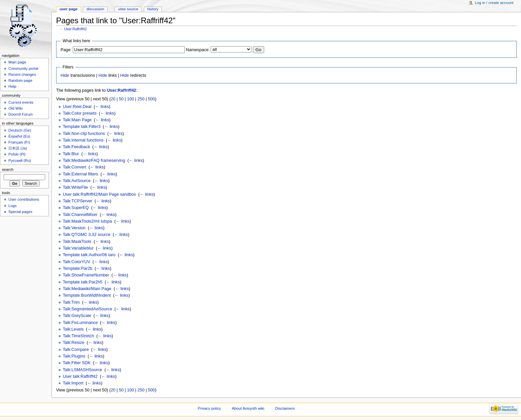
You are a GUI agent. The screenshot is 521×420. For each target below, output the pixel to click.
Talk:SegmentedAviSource (88, 309)
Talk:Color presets (80, 113)
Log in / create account (494, 3)
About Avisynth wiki (248, 408)
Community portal (23, 68)
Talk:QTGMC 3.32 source (87, 235)
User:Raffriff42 (75, 29)
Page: (66, 50)
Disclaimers (285, 408)
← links (102, 107)
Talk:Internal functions (83, 140)
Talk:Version (74, 228)
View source (128, 9)
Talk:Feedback (76, 147)
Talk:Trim (71, 302)
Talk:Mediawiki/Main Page (87, 289)
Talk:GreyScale (77, 316)
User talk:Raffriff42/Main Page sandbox (99, 194)
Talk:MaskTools (77, 242)
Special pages (20, 212)
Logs (12, 206)
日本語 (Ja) (18, 148)
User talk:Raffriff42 (80, 376)
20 (113, 99)
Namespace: (198, 50)
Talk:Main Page (77, 120)
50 (121, 99)
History (153, 9)
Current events (21, 102)
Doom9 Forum (20, 114)
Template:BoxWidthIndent (87, 295)
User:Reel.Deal (77, 107)
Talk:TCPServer (78, 201)
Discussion (95, 9)
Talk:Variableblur (78, 248)
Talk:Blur (71, 154)
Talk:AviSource (77, 181)
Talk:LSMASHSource (82, 370)
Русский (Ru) (20, 160)
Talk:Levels (73, 329)
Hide (65, 75)
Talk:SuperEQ (76, 208)
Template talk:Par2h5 (83, 282)
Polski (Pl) (17, 154)
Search (8, 169)
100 (130, 99)
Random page (20, 80)
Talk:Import (73, 383)
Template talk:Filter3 (82, 127)
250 (141, 99)
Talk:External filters (80, 174)
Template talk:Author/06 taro (89, 255)
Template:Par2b (78, 268)
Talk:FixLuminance (80, 323)
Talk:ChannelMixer (80, 215)
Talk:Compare (76, 350)
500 (151, 99)
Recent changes (22, 74)
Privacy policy (209, 408)
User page (68, 9)
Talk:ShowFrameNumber (86, 275)
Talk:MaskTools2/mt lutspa (87, 221)
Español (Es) (19, 136)
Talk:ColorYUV (77, 262)
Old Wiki (15, 108)
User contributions (24, 199)
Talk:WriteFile (75, 187)
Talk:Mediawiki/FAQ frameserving (94, 160)
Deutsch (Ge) (20, 130)
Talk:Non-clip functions (84, 134)
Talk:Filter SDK (77, 363)
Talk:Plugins (74, 356)
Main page (17, 62)
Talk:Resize (74, 343)
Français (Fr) (19, 142)
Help (12, 86)
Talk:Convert (75, 167)
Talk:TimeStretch (78, 336)
